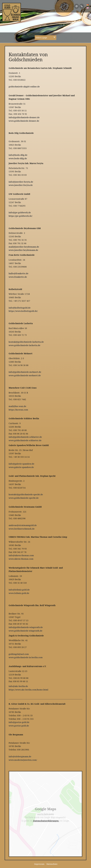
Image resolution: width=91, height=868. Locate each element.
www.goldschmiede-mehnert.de (25, 375)
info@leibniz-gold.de (19, 590)
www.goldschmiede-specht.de (24, 498)
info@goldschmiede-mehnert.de (25, 372)
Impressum (39, 864)
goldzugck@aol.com (19, 654)
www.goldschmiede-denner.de (24, 121)
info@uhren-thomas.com (21, 555)
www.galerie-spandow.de (21, 467)
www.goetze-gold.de (19, 726)
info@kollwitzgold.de (20, 308)
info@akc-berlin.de (18, 686)
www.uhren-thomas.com (21, 559)
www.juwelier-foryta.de (21, 185)
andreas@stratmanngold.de (23, 525)
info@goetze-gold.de (19, 722)
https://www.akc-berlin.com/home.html (28, 690)
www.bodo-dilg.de (18, 158)
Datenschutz (52, 864)
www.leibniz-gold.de (19, 593)
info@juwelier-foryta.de (21, 182)
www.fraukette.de (18, 277)
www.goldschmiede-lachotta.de (24, 345)
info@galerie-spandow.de (21, 464)
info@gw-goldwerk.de (20, 212)
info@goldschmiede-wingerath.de (26, 627)
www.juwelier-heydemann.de (23, 250)
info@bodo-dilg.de (18, 155)
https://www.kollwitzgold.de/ (23, 311)
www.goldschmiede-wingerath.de (25, 631)
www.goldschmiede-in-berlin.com (26, 657)
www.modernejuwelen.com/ (23, 760)
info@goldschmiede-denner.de (24, 117)
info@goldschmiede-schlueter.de (25, 437)
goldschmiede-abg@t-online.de (24, 87)
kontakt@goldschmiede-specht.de (26, 494)
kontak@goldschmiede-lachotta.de (26, 342)
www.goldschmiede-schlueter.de (25, 440)
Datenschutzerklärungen (46, 821)
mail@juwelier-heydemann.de (24, 247)
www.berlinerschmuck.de (22, 529)
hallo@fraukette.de (19, 273)
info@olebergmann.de (20, 756)
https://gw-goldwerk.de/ (21, 216)
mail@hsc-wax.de (17, 406)
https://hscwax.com (18, 410)
